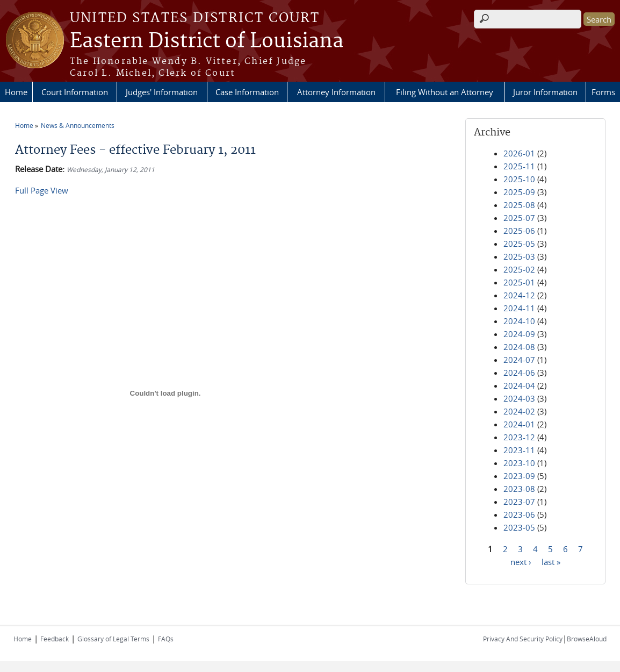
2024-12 (519, 295)
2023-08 (519, 489)
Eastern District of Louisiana (207, 41)
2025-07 (519, 218)
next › (521, 561)
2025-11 (519, 166)
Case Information (247, 92)
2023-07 (519, 502)
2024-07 (519, 360)
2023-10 (519, 463)
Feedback (55, 639)
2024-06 (519, 373)
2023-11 (519, 450)
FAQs (166, 639)
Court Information (75, 92)
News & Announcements (78, 125)
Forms (603, 92)
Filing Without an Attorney (445, 92)
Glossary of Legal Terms (113, 639)
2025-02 (519, 269)
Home (16, 92)
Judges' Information (162, 92)
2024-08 (519, 347)
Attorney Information (336, 92)
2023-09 (519, 476)
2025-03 (519, 256)
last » (551, 561)
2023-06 (519, 514)
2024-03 (519, 398)
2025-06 (519, 231)
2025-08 (519, 205)
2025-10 (519, 179)
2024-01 (519, 424)
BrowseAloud (587, 639)
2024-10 (519, 321)
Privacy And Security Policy (523, 639)
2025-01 (519, 282)
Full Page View (42, 190)
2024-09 (519, 334)
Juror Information (545, 92)
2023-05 (519, 527)
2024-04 (519, 385)
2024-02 (519, 411)
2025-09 (519, 192)
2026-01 (519, 153)
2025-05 (519, 244)
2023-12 (519, 437)
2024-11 (519, 308)
